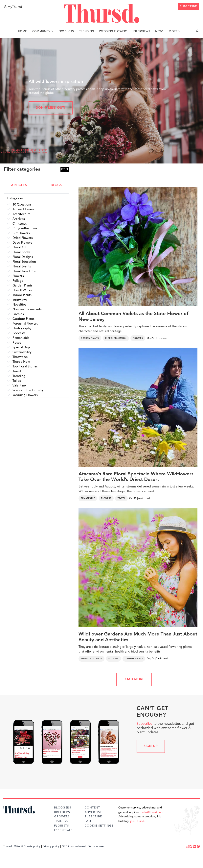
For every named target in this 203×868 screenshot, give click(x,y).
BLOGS (56, 185)
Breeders (62, 812)
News (159, 31)
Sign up (151, 746)
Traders (61, 821)
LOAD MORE (134, 679)
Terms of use (96, 846)
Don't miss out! (51, 108)
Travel (121, 498)
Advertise (93, 812)
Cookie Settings (99, 826)
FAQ (88, 821)
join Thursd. (138, 821)
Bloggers (63, 808)
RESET (65, 169)
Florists (62, 826)
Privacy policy (51, 846)
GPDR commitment (74, 846)
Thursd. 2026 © (13, 846)
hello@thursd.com (152, 812)
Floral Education (116, 338)
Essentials (63, 830)
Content (92, 808)
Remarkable (88, 498)
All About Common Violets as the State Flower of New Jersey (133, 317)
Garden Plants (90, 338)
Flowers (138, 338)
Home (23, 31)
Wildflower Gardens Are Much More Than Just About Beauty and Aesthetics (138, 637)
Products (66, 31)
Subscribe (144, 724)
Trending (87, 31)
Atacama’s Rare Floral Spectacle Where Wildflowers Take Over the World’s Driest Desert (136, 477)
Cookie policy (32, 846)
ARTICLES (19, 185)
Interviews (142, 31)
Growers (62, 817)
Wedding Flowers (113, 31)
